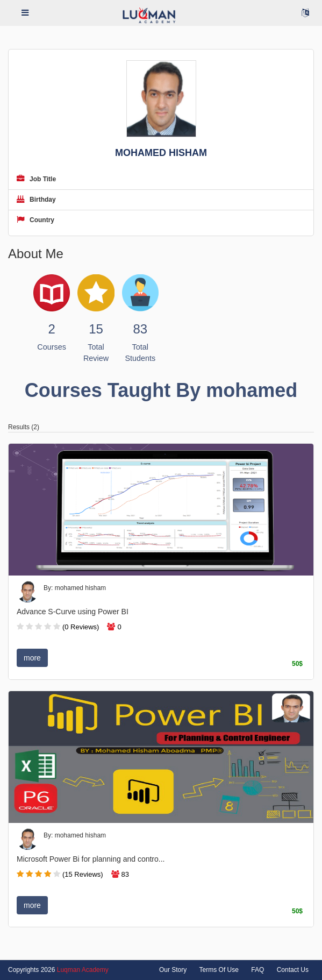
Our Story (173, 970)
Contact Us (293, 970)
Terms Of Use (219, 970)
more (32, 658)
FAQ (257, 970)
